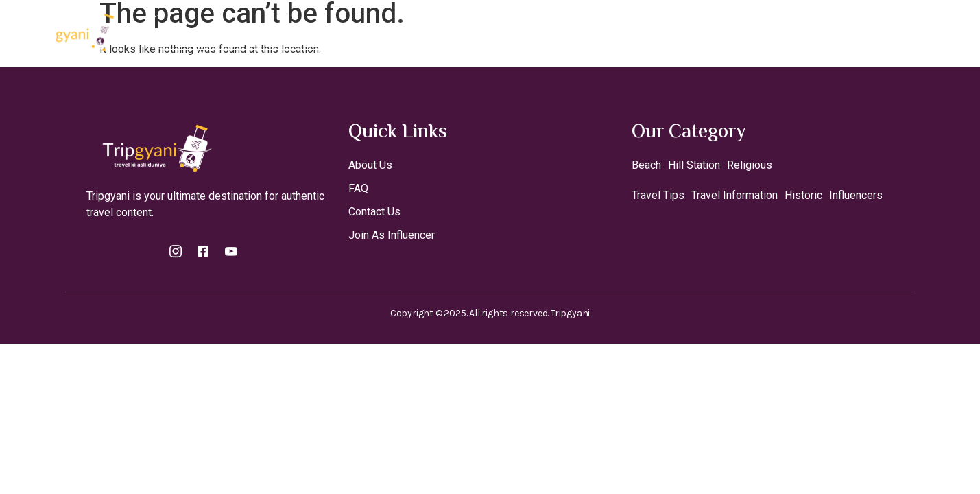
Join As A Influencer (461, 32)
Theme (560, 32)
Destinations (345, 32)
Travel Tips (635, 32)
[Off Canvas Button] (905, 32)
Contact (707, 32)
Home (266, 32)
